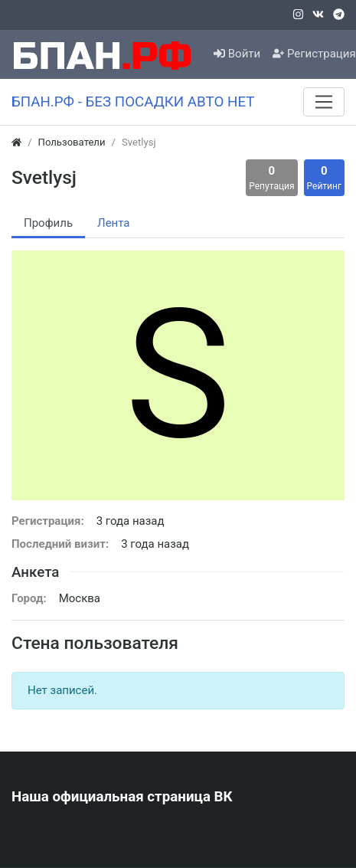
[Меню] (324, 102)
